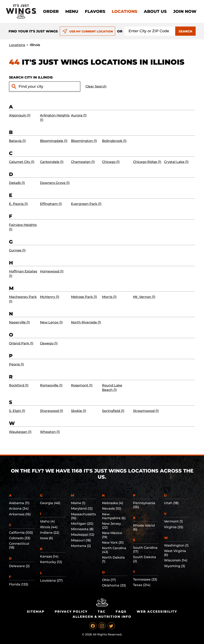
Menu (72, 11)
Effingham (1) (51, 204)
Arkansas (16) (20, 514)
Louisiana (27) (51, 580)
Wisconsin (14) (176, 560)
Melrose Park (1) (84, 297)
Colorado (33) (20, 538)
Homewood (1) (52, 271)
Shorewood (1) (52, 411)
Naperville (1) (19, 322)
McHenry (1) (50, 297)
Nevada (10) (112, 508)
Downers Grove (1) (55, 183)
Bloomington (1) (84, 141)
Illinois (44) (49, 527)
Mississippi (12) (83, 535)
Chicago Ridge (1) (147, 162)
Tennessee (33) (145, 579)
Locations (125, 11)
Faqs (121, 611)
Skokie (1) (79, 411)
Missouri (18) (81, 540)
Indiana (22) (50, 533)
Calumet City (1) (22, 162)
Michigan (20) (82, 524)
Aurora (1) (79, 115)
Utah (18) (171, 503)
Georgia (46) (50, 503)
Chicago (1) (111, 162)
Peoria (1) (16, 364)
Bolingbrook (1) (114, 141)
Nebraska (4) (113, 503)
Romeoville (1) (51, 385)
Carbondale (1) (52, 162)
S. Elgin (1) (17, 411)
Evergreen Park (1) (86, 204)
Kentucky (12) (51, 562)
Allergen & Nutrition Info (102, 617)
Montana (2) (81, 546)
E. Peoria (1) (18, 204)
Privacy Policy (71, 611)
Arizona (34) (19, 508)
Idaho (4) (47, 521)
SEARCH (185, 31)
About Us (155, 11)
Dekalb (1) (17, 183)
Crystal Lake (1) (176, 162)
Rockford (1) (19, 385)
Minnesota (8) (82, 529)
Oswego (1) (49, 343)
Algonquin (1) (20, 115)
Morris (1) (109, 297)
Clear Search (96, 86)
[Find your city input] (48, 86)
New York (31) (113, 543)
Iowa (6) (46, 538)
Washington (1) (176, 545)
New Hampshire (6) (114, 516)
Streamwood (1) (146, 411)
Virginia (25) (174, 527)
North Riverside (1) (86, 322)
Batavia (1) (17, 141)
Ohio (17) (109, 580)
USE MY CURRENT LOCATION (87, 31)
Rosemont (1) (82, 385)
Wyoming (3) (175, 566)
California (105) (21, 533)
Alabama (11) (19, 503)
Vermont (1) (173, 521)
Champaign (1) (83, 162)
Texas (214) (142, 585)
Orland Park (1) (21, 343)
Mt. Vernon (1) (144, 297)
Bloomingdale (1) (54, 141)
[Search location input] (150, 31)
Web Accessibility (157, 611)
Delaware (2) (19, 566)
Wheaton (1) (50, 432)
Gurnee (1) (17, 250)
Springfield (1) (113, 411)
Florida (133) (19, 584)
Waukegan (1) (20, 432)
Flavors (95, 11)
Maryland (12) (82, 508)
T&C (102, 611)
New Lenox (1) (51, 322)
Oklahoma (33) (114, 585)
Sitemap (36, 611)
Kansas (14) (49, 556)
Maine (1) (78, 503)
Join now (185, 11)
